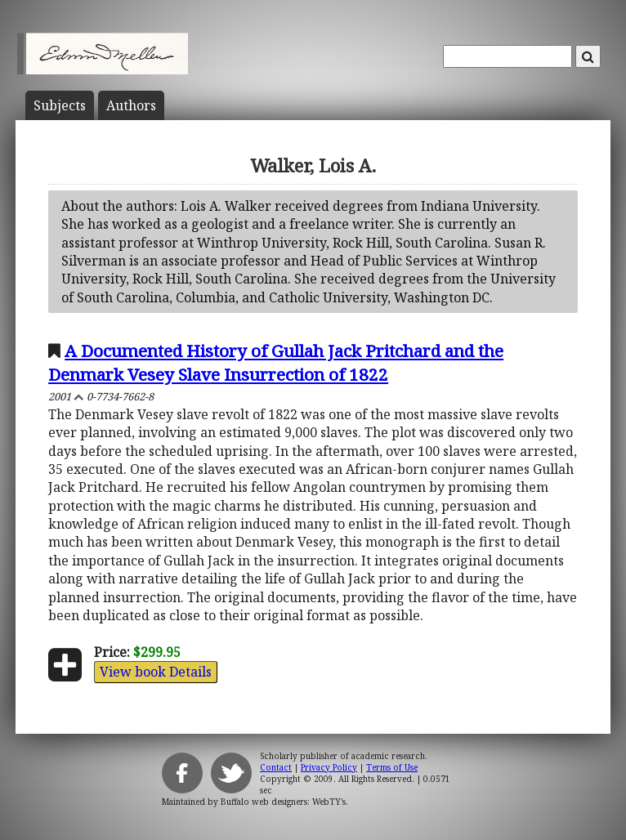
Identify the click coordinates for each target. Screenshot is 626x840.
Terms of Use (392, 767)
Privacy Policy (329, 767)
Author (131, 105)
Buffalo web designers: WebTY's (283, 802)
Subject (60, 105)
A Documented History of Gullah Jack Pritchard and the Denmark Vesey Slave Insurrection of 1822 (276, 362)
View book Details (156, 672)
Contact (276, 767)
